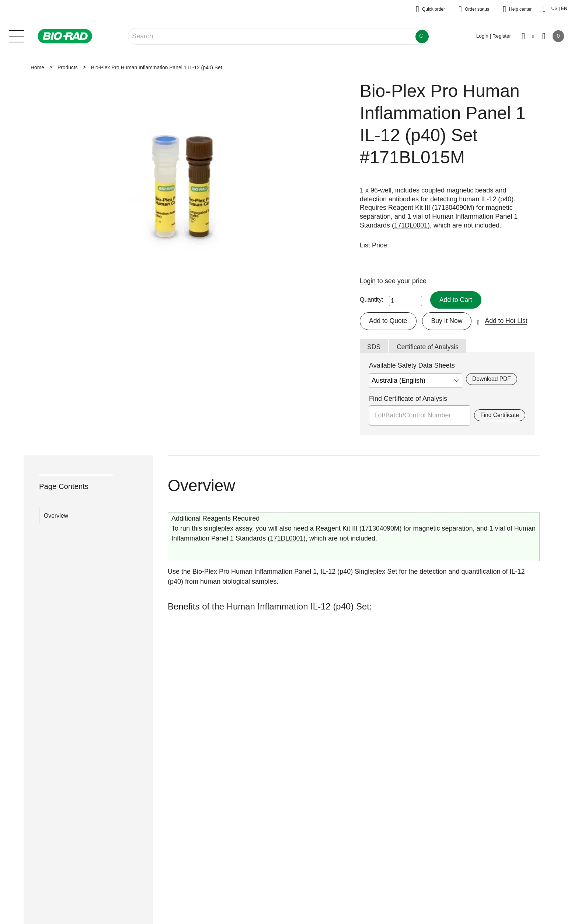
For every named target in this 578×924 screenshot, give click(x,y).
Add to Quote (389, 321)
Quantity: (372, 300)
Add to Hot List (508, 321)
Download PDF (492, 380)
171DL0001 (411, 225)
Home (37, 67)
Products (68, 67)
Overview (56, 516)
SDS (374, 347)
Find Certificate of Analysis (408, 399)
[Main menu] (17, 35)
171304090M (454, 208)
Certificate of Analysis (429, 347)
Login (369, 281)
